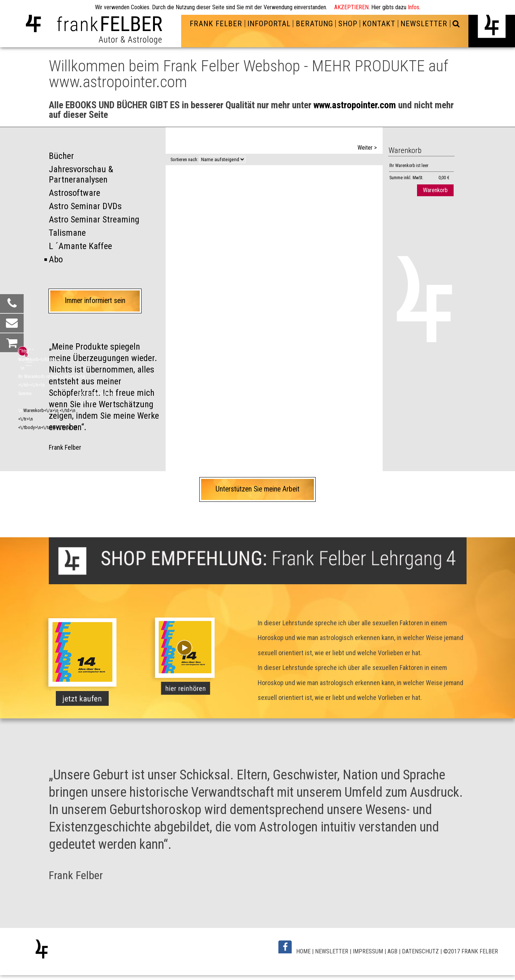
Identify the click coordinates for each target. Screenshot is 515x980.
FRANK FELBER (216, 24)
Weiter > (367, 148)
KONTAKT (379, 24)
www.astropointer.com (355, 105)
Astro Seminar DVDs (85, 206)
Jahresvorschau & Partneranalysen (81, 175)
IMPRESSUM (368, 951)
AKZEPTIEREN (351, 7)
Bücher (61, 156)
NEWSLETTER (424, 24)
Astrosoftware (74, 193)
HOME (303, 951)
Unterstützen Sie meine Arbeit (257, 489)
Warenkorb (435, 190)
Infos (414, 7)
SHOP (348, 24)
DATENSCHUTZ (420, 951)
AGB (392, 951)
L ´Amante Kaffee (80, 246)
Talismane (67, 233)
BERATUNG (314, 24)
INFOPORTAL (269, 24)
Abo (56, 259)
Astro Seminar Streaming (94, 220)
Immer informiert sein (95, 301)
